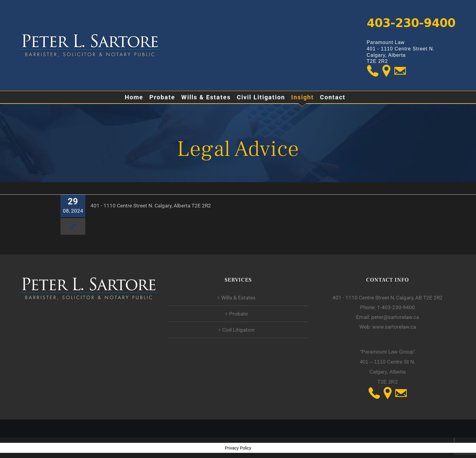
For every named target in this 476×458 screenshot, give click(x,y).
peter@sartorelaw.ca (395, 317)
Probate (238, 314)
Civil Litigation (238, 330)
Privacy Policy (238, 448)
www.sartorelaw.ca (394, 327)
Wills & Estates (238, 298)
